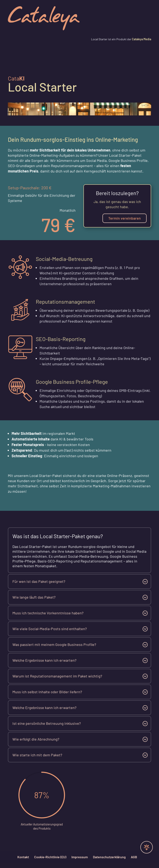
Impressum (80, 857)
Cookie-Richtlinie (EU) (50, 857)
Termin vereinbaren (125, 218)
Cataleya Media (141, 39)
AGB (134, 857)
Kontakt (23, 857)
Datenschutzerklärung (109, 857)
